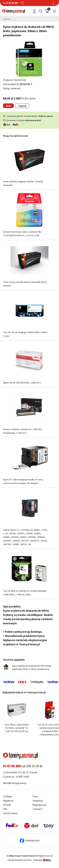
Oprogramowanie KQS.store (20, 860)
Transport (37, 809)
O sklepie (7, 796)
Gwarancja (38, 801)
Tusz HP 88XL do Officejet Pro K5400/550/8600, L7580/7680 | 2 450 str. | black (25, 593)
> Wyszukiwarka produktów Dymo (24, 636)
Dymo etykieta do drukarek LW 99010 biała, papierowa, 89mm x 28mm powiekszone (32, 667)
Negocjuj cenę (39, 805)
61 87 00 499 (12, 3)
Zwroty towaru (10, 813)
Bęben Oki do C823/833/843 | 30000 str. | (22, 383)
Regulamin (8, 801)
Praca (35, 796)
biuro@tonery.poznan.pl (15, 783)
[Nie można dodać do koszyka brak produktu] (8, 106)
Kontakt (7, 805)
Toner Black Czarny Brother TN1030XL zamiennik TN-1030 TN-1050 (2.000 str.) (17, 728)
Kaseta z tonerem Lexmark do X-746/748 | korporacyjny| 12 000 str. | (23, 431)
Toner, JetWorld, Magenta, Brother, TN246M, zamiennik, (23, 183)
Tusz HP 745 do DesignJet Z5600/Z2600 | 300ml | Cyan (25, 334)
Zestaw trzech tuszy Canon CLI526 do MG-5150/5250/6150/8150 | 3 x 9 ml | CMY (22, 234)
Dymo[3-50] (20, 80)
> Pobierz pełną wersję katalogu (22, 632)
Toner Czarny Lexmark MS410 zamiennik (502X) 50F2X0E (25, 284)
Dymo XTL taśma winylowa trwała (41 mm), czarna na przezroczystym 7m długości (23, 481)
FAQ (5, 809)
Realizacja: (42, 860)
